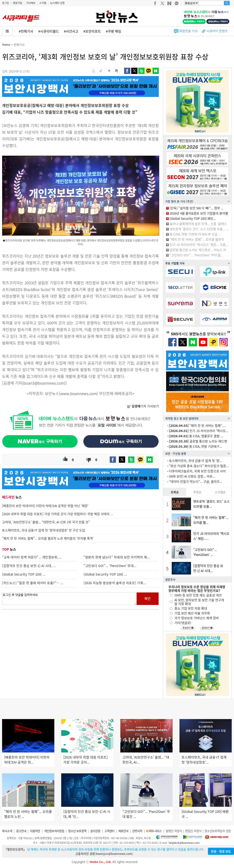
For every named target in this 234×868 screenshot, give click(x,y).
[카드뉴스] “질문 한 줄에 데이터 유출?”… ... (33, 583)
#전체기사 (26, 31)
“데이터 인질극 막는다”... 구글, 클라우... (196, 482)
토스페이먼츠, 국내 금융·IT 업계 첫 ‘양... (195, 461)
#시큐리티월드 (49, 31)
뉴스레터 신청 (57, 3)
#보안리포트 (92, 31)
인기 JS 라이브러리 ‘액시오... (199, 431)
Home (6, 44)
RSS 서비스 (155, 831)
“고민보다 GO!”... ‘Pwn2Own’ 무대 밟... (196, 255)
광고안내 (21, 831)
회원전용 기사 (188, 31)
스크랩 (43, 3)
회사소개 (7, 831)
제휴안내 (123, 831)
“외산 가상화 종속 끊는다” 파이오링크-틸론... (199, 466)
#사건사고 (71, 31)
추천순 (197, 492)
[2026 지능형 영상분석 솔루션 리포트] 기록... (115, 583)
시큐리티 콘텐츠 (217, 31)
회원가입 (18, 3)
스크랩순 (220, 492)
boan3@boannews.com (44, 383)
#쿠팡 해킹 (114, 31)
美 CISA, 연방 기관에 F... (195, 446)
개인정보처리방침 (54, 831)
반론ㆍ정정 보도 (221, 851)
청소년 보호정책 (77, 831)
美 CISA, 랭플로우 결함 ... (196, 436)
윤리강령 (95, 831)
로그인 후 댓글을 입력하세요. (69, 599)
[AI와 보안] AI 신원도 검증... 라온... (192, 476)
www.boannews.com (79, 393)
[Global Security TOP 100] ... (24, 574)
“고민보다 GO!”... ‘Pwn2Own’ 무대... (110, 566)
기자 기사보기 (143, 406)
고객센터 (109, 831)
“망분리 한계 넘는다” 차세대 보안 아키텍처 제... (117, 557)
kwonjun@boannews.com (114, 854)
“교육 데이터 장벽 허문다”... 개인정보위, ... (32, 557)
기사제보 (31, 3)
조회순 (175, 492)
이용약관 (35, 831)
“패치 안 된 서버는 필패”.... (197, 426)
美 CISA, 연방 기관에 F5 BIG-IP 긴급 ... (195, 234)
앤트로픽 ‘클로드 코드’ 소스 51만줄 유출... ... (199, 229)
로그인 (6, 3)
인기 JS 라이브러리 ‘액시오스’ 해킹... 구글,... (199, 245)
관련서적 (137, 831)
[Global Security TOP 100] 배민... (193, 219)
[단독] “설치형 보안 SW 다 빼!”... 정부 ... (196, 208)
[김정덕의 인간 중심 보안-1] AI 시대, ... (29, 566)
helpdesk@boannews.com (184, 843)
